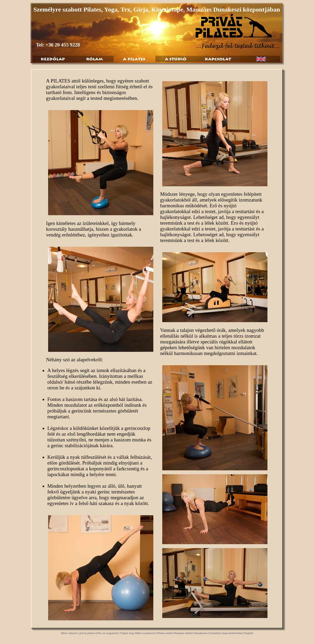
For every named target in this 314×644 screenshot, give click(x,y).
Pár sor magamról (108, 633)
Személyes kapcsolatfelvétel (226, 633)
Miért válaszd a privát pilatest (78, 633)
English (249, 633)
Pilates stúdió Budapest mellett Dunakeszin (182, 633)
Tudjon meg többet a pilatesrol (138, 633)
